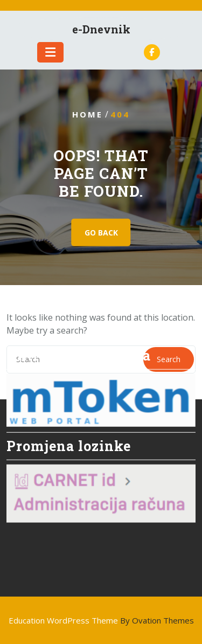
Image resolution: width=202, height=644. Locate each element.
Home (88, 114)
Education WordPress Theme (101, 620)
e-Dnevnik (101, 29)
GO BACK (101, 233)
